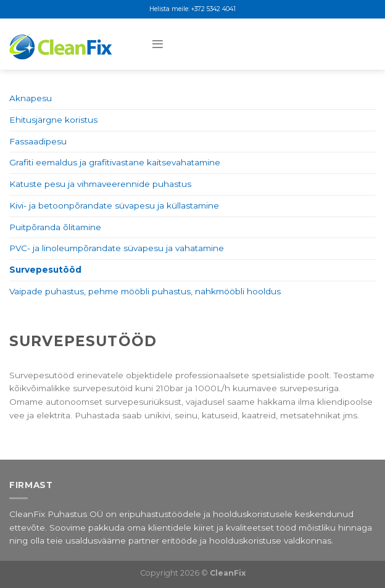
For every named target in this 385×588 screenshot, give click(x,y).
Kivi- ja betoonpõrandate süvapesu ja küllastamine (114, 205)
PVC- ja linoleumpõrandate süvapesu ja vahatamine (117, 248)
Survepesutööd (45, 270)
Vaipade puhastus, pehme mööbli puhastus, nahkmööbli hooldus (145, 291)
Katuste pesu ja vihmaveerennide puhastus (100, 184)
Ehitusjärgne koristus (53, 120)
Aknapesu (31, 98)
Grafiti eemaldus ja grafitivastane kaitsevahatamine (115, 162)
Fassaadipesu (38, 141)
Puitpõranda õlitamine (55, 227)
